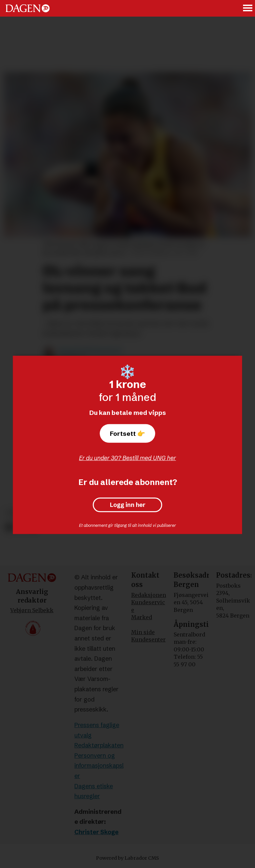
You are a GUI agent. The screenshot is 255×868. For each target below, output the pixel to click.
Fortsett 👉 (127, 434)
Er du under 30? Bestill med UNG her (127, 458)
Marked (142, 617)
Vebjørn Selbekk (32, 610)
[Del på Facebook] (9, 527)
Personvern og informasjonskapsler (99, 766)
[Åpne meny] (248, 8)
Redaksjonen (149, 595)
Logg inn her (128, 505)
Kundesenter (148, 639)
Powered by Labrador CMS (127, 858)
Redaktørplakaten (99, 745)
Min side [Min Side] (143, 632)
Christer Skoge (96, 832)
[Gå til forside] (28, 8)
